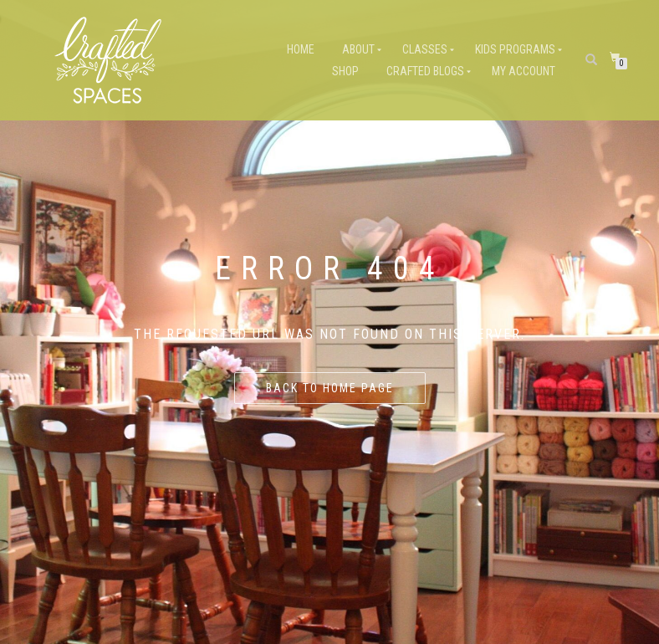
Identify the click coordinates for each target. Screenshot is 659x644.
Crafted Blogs (425, 71)
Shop (345, 71)
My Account (524, 71)
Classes (425, 49)
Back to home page (330, 388)
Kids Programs (515, 49)
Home (301, 49)
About (358, 49)
